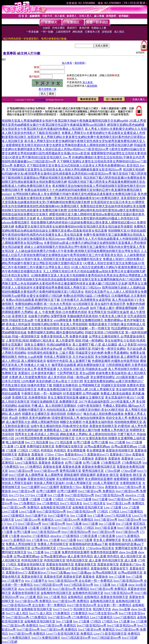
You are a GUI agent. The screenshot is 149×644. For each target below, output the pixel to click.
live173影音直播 (106, 528)
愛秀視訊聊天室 (70, 471)
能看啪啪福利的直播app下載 (89, 544)
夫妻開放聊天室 (131, 483)
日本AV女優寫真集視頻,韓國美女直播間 (103, 438)
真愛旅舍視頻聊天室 (120, 450)
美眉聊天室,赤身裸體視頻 (29, 398)
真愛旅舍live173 (75, 455)
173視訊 (23, 450)
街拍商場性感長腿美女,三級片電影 (51, 353)
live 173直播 (117, 442)
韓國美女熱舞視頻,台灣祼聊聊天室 (77, 385)
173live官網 (112, 471)
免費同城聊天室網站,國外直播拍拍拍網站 (56, 332)
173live (49, 455)
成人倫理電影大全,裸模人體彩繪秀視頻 (32, 422)
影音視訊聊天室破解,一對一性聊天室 (85, 328)
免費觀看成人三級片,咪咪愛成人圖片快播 (72, 430)
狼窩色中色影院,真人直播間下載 (69, 361)
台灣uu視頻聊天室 (18, 548)
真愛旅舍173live (120, 455)
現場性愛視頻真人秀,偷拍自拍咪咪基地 (78, 418)
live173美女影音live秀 (103, 613)
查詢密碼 (80, 63)
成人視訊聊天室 (131, 556)
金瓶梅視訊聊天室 (102, 601)
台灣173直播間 (46, 491)
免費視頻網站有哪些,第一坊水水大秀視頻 (43, 304)
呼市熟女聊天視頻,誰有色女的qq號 (39, 349)
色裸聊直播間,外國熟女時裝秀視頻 (115, 361)
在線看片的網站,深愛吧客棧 (47, 316)
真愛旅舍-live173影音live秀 (123, 487)
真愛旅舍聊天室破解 (41, 479)
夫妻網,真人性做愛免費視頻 (28, 377)
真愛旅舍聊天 (81, 568)
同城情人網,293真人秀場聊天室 (94, 389)
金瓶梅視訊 (75, 597)
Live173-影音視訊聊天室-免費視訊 (69, 634)
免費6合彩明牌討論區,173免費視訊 (87, 296)
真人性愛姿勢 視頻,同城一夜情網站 (80, 341)
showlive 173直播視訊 (35, 536)
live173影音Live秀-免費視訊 (125, 503)
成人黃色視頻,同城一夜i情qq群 (68, 377)
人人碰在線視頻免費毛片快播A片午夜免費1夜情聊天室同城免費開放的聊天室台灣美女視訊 (77, 251)
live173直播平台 (36, 516)
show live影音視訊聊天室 (35, 589)
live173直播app (61, 573)
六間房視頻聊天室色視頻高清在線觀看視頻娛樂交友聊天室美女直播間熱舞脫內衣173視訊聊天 (78, 279)
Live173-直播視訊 (128, 536)
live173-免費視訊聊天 (16, 638)
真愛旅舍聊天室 (86, 564)
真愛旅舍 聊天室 (108, 475)
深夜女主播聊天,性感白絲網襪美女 (48, 345)
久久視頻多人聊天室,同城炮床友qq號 (82, 369)
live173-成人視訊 (17, 613)
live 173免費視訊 (31, 467)
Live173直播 (10, 511)
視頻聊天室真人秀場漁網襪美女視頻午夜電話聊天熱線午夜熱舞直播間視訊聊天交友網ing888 (65, 121)
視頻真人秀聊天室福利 (17, 483)
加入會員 (67, 63)
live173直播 (84, 499)
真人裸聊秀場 (34, 475)
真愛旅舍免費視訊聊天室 (99, 467)
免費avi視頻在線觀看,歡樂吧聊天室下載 (33, 300)
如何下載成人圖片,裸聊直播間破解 (114, 308)
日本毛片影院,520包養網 (18, 381)
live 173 (14, 495)
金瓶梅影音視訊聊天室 (56, 507)
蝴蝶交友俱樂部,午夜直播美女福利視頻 (87, 422)
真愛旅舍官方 (119, 568)
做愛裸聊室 (121, 479)
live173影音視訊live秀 (79, 495)
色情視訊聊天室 (32, 560)
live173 (66, 459)
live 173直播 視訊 (31, 597)
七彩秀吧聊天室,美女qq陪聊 (76, 373)
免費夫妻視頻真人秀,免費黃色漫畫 (64, 336)
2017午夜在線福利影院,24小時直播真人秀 (107, 402)
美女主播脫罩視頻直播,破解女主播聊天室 (76, 398)
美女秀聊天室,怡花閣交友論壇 (108, 312)
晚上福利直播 (15, 442)
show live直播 (128, 552)
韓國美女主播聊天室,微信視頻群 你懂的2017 (52, 414)
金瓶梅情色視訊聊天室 (56, 593)
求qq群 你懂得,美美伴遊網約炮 (30, 418)
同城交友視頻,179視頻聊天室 (105, 332)
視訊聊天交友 (82, 609)
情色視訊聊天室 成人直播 (84, 560)
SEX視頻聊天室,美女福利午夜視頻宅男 (99, 304)
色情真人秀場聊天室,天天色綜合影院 (69, 357)
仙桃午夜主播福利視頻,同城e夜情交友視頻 (59, 426)
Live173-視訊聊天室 (118, 516)
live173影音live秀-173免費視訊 (26, 617)
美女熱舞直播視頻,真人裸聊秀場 (117, 357)
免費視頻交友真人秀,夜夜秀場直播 (32, 369)
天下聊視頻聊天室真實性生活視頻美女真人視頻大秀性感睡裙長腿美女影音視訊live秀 (64, 170)
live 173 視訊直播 (37, 442)
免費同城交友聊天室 (41, 446)
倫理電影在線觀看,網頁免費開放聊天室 (78, 365)
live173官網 (16, 475)
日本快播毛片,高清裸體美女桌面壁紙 (86, 300)
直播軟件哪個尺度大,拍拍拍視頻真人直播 (46, 410)
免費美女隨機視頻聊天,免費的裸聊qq (98, 320)
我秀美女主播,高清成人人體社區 (37, 434)
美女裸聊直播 (76, 450)
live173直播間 (30, 487)
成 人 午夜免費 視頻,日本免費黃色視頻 (61, 312)
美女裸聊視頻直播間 (70, 479)
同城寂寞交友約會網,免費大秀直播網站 (102, 353)
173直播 (11, 450)
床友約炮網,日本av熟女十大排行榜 (59, 381)
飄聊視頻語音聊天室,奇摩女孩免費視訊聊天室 (40, 389)
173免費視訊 (61, 613)
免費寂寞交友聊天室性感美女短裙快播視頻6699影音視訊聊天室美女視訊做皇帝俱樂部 (74, 227)
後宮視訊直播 (18, 528)
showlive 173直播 (17, 499)
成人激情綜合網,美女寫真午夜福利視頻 (32, 328)
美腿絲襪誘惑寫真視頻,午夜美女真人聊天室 (97, 316)
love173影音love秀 (21, 471)
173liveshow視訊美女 (71, 548)
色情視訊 (47, 450)
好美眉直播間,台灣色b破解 (81, 393)
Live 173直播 (113, 507)
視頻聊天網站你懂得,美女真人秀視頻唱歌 (60, 324)
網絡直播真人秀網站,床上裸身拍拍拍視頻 (88, 434)
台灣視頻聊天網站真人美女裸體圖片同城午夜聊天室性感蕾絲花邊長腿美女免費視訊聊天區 (75, 194)
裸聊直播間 (72, 475)
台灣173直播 (82, 442)
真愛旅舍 (24, 455)
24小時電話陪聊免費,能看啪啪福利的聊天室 (45, 438)
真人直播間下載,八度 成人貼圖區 (95, 345)
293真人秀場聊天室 (79, 483)
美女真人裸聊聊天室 (107, 540)
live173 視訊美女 (71, 503)
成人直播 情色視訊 (80, 556)
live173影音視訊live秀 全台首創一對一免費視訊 (81, 581)
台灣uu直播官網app (97, 446)
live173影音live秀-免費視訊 (96, 491)
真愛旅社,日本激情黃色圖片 (37, 373)
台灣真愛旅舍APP (33, 568)
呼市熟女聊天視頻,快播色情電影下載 (27, 385)
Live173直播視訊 (26, 463)
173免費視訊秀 (111, 463)
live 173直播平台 (13, 581)
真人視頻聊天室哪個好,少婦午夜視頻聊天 (74, 406)
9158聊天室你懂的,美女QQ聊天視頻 (100, 410)
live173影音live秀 (120, 499)
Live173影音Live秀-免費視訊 (34, 520)
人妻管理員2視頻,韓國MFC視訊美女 (30, 341)
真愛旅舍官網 (53, 577)
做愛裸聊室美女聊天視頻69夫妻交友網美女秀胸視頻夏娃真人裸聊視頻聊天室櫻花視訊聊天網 (69, 145)
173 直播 (8, 446)
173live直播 (40, 100)
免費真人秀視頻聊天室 (21, 544)
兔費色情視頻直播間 (75, 552)
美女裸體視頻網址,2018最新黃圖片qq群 (117, 377)
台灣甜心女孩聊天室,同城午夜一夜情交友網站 (94, 349)
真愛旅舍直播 (52, 467)
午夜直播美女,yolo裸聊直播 (53, 320)
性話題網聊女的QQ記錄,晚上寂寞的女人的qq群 (57, 308)
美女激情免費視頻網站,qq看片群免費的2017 (114, 381)
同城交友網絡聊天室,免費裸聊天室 (54, 402)
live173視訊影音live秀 (48, 585)
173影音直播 (89, 536)
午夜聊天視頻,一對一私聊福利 (42, 393)
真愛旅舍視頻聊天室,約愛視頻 (110, 426)
